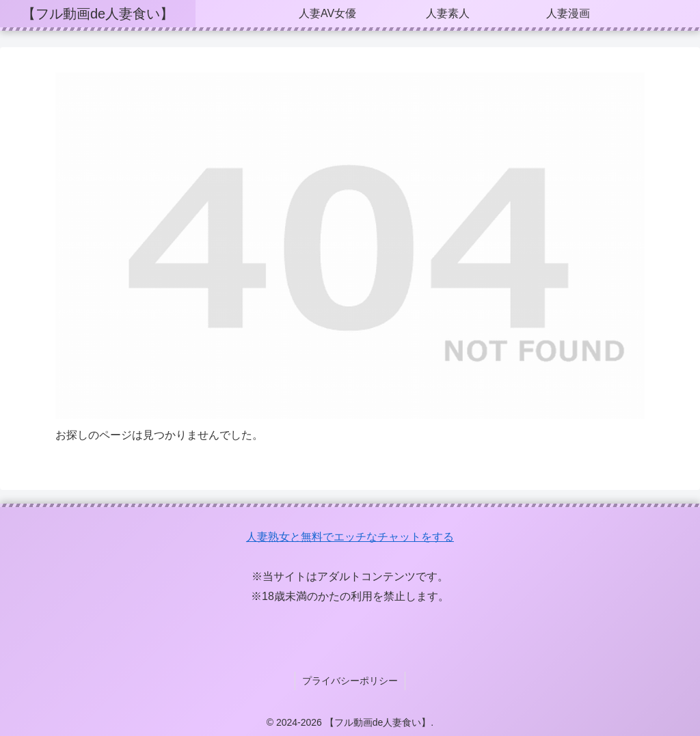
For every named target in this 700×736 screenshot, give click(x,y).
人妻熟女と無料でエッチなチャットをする (350, 537)
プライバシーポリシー (350, 680)
